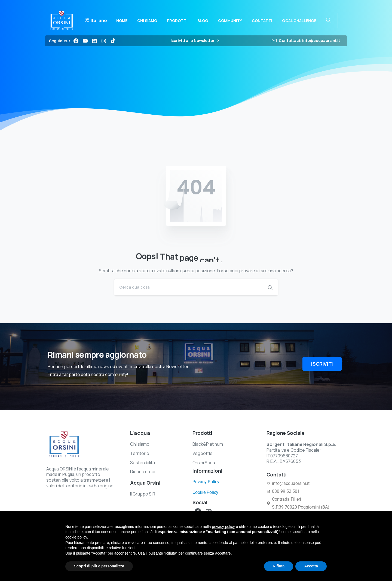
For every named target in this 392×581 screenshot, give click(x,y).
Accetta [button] (311, 566)
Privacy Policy (206, 482)
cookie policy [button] (76, 537)
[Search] (189, 287)
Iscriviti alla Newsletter (195, 41)
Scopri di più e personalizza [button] (99, 566)
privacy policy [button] (223, 527)
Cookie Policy (205, 492)
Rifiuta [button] (279, 566)
